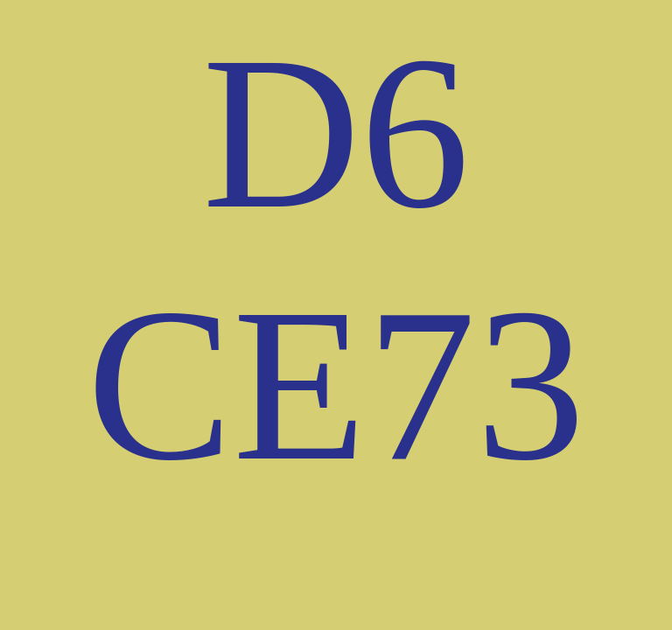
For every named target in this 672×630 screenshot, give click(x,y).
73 (476, 385)
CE (226, 385)
